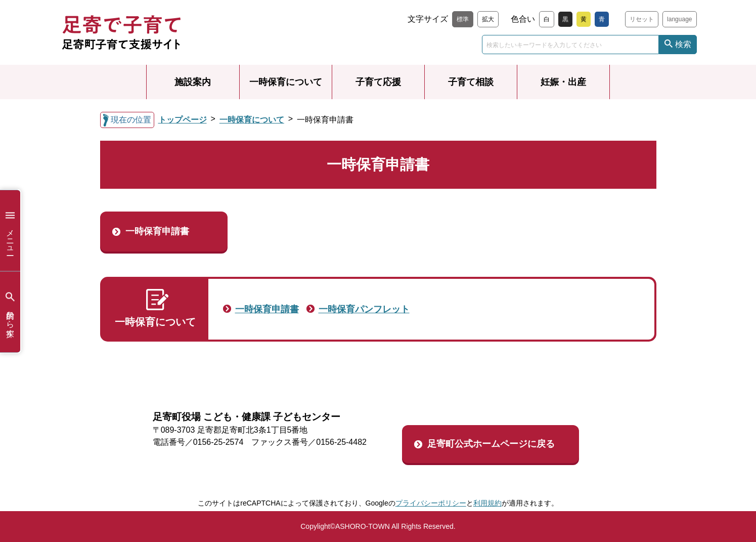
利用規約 (487, 503)
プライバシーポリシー (431, 503)
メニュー (10, 231)
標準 (463, 19)
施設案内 (193, 82)
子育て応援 (378, 82)
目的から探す (10, 312)
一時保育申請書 (157, 231)
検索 (683, 44)
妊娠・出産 (563, 82)
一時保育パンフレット (364, 309)
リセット (642, 19)
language (679, 19)
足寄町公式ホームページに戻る (491, 444)
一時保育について (286, 82)
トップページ (183, 120)
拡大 (488, 19)
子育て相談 (471, 82)
